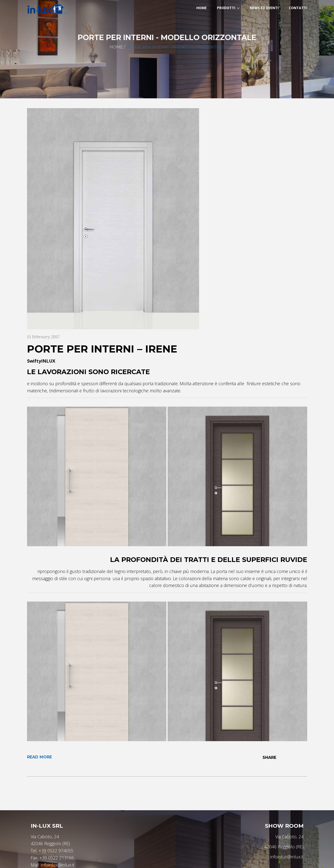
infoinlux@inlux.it (58, 865)
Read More (39, 757)
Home (116, 47)
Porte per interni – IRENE (102, 349)
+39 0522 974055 (56, 851)
